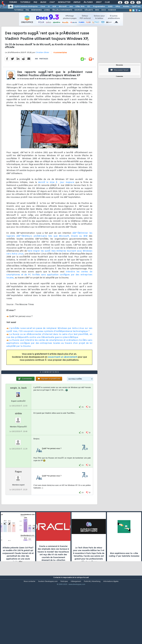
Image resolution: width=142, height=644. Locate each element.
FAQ (35, 2)
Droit (99, 2)
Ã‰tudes (88, 2)
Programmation (99, 7)
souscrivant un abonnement (63, 366)
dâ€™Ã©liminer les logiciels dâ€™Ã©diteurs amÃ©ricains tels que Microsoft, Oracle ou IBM (49, 244)
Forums (13, 2)
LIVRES (47, 10)
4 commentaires (60, 62)
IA (49, 7)
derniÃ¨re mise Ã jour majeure (56, 191)
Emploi (77, 2)
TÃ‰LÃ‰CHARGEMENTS (62, 10)
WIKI (97, 10)
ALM (54, 7)
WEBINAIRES (36, 10)
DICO (104, 10)
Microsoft (63, 7)
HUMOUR (112, 10)
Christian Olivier (42, 62)
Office (118, 7)
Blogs (43, 2)
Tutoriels (25, 2)
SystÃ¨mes (136, 7)
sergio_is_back (18, 415)
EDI (89, 7)
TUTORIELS (19, 10)
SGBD (110, 7)
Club (107, 2)
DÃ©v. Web (80, 7)
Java (71, 7)
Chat (52, 2)
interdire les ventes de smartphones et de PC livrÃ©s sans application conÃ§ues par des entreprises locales (49, 284)
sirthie (18, 440)
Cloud (43, 7)
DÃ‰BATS (89, 10)
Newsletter (64, 2)
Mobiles (126, 7)
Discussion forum (119, 70)
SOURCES (78, 10)
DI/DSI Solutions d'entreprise (26, 7)
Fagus (18, 499)
